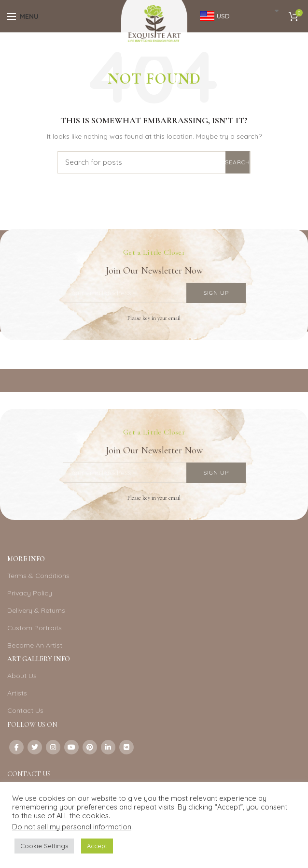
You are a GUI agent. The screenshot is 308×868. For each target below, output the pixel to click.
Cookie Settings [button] (44, 846)
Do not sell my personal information (72, 827)
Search (238, 162)
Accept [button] (97, 846)
